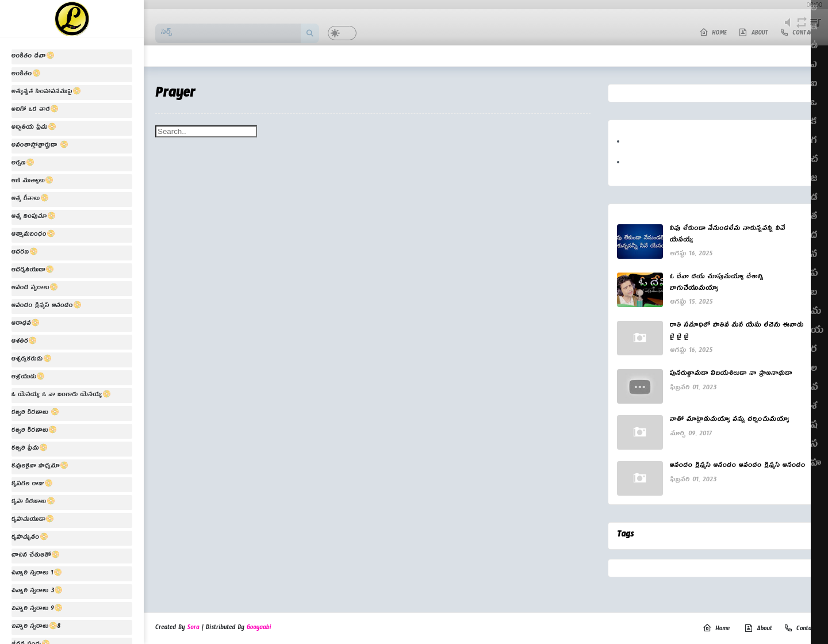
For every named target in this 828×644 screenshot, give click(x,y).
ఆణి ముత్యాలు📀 (32, 182)
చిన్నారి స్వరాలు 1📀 (37, 574)
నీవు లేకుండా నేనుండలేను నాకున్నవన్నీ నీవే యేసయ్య (728, 235)
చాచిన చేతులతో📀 (36, 556)
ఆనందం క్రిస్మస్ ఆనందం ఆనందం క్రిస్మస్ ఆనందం (738, 467)
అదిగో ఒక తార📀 (35, 110)
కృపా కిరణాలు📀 (33, 503)
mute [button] (788, 29)
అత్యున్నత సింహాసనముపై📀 (46, 93)
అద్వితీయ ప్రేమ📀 (34, 128)
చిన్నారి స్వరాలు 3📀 (37, 592)
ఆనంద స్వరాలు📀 (35, 289)
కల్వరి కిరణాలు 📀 (35, 413)
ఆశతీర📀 (24, 342)
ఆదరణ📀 (25, 253)
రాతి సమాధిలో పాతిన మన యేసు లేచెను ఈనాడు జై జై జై (737, 332)
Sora (193, 628)
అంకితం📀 (26, 75)
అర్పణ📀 (23, 164)
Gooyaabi (259, 628)
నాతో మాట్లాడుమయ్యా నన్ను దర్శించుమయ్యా (730, 421)
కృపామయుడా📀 (33, 520)
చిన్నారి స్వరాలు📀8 (36, 627)
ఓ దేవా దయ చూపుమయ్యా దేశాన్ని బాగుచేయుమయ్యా (717, 284)
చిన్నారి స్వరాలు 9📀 (37, 609)
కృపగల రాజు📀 (32, 485)
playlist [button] (816, 29)
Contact (800, 629)
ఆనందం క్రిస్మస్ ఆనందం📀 (47, 306)
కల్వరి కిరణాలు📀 (34, 431)
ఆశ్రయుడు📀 (28, 378)
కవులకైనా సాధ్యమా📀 (40, 467)
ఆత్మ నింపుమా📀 (34, 217)
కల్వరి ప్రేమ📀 (30, 449)
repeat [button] (801, 29)
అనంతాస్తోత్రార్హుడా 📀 (40, 146)
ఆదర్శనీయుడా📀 (33, 271)
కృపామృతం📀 (30, 538)
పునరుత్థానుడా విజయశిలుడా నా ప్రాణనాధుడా (731, 375)
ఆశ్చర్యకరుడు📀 (32, 360)
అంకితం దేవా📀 (33, 57)
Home (716, 629)
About (758, 629)
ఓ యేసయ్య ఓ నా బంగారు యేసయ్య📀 (61, 396)
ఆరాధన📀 (26, 324)
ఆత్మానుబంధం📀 (33, 235)
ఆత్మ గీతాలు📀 (30, 200)
